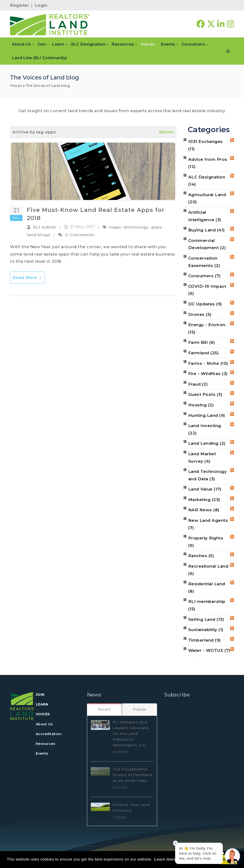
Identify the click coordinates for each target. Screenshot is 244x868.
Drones (200, 314)
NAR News (204, 510)
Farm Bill (202, 342)
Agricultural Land (207, 198)
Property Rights (206, 542)
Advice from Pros (208, 163)
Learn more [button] (165, 859)
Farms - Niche (208, 363)
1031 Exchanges (206, 145)
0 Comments (80, 235)
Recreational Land (208, 570)
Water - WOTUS (209, 650)
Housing (201, 405)
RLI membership (207, 605)
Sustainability (206, 630)
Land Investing (205, 429)
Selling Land (206, 619)
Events (42, 753)
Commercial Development (207, 244)
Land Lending (207, 443)
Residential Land (207, 588)
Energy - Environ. (207, 328)
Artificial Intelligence (205, 216)
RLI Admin (45, 227)
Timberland (205, 640)
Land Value (205, 489)
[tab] (104, 709)
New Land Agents (208, 524)
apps (156, 227)
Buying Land (207, 230)
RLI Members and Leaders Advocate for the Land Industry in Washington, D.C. (131, 734)
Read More (28, 277)
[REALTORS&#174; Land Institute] (50, 24)
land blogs (38, 235)
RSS (232, 140)
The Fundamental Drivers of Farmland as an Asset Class (132, 775)
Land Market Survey (202, 458)
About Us (44, 724)
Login (41, 5)
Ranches (201, 556)
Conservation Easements (204, 262)
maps (115, 227)
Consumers (205, 276)
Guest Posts (205, 394)
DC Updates (205, 304)
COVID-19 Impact (207, 290)
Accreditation (49, 734)
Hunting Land (207, 415)
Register (19, 5)
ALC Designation (207, 181)
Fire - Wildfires (208, 374)
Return (166, 132)
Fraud (198, 384)
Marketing (204, 500)
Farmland (204, 353)
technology (136, 227)
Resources (46, 744)
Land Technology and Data (208, 475)
